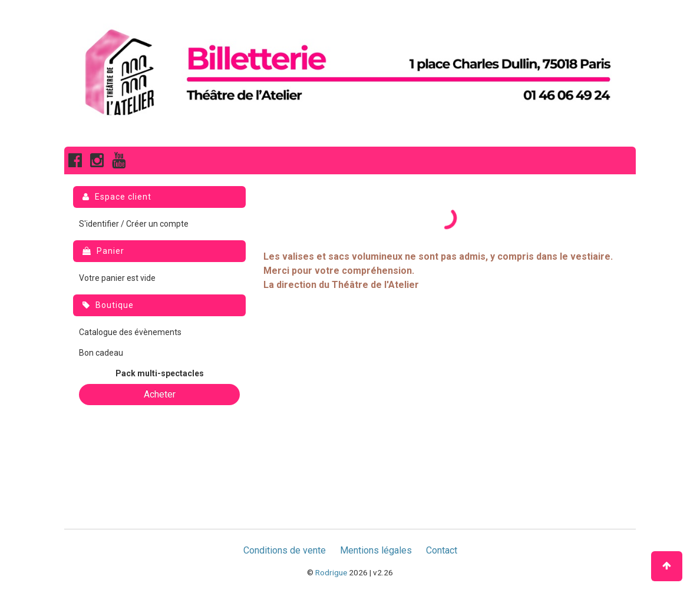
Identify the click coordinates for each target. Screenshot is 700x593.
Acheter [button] (160, 394)
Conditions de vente (285, 550)
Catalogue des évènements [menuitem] (130, 332)
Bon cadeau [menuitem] (101, 353)
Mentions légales (376, 550)
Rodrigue (331, 572)
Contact (442, 550)
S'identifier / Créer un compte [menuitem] (134, 224)
